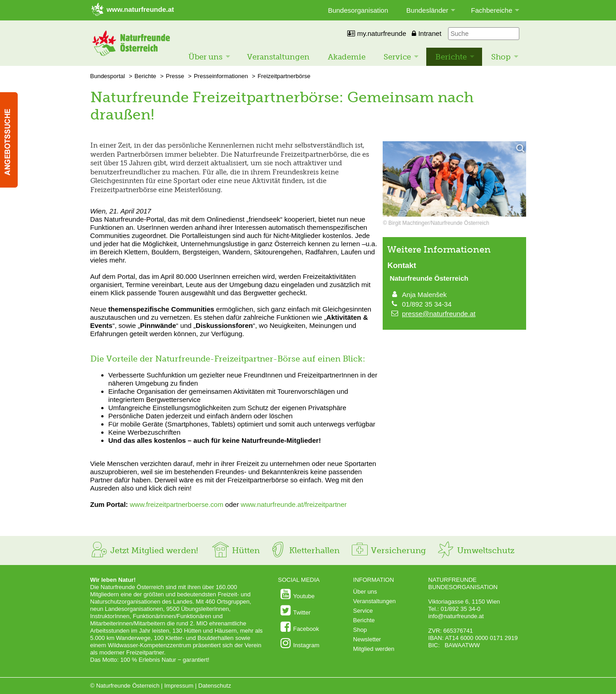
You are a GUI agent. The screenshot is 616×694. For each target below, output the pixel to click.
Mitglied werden (374, 649)
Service (397, 57)
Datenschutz (215, 686)
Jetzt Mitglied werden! (144, 550)
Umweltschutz (476, 550)
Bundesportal (108, 76)
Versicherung (388, 550)
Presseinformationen (221, 76)
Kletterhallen (304, 550)
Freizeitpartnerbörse (284, 76)
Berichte (451, 57)
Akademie (347, 57)
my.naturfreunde (377, 33)
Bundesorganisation (358, 10)
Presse (175, 76)
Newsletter (367, 639)
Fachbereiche (492, 10)
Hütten (236, 550)
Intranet (426, 33)
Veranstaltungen (278, 57)
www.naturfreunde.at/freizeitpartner (293, 504)
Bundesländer (427, 10)
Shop (501, 57)
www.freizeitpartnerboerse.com (177, 504)
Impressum (179, 686)
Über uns (205, 57)
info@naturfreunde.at (456, 616)
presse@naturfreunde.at (439, 314)
